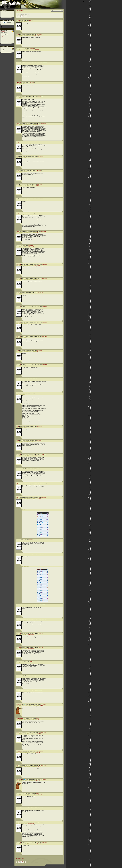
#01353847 (40, 185)
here (41, 826)
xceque (18, 246)
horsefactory (19, 704)
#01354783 (44, 619)
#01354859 (44, 780)
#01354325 (44, 264)
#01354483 (40, 351)
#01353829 (41, 156)
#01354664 (44, 483)
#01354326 (44, 278)
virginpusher (19, 751)
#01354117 (31, 246)
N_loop (2, 38)
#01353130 (38, 64)
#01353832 (39, 170)
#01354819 (40, 690)
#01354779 (44, 554)
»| (26, 16)
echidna (18, 540)
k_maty (18, 20)
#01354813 (31, 662)
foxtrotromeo (3, 40)
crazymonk (19, 213)
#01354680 (31, 540)
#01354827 (44, 733)
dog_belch (19, 633)
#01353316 (40, 35)
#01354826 (38, 718)
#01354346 (41, 293)
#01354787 (41, 633)
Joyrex (18, 124)
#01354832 (40, 751)
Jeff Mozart (3, 32)
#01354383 (44, 307)
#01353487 (32, 82)
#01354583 (38, 469)
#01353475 (44, 63)
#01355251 (44, 843)
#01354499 (32, 393)
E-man (18, 97)
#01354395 (44, 322)
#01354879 (41, 808)
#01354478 (44, 336)
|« (17, 16)
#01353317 (32, 49)
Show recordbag (32, 247)
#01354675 (44, 497)
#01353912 (32, 213)
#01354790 (41, 647)
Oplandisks (3, 36)
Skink (18, 35)
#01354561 (44, 455)
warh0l (18, 379)
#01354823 (44, 704)
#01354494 (44, 365)
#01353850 (41, 199)
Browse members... (4, 42)
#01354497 (35, 379)
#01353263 (37, 50)
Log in (2, 15)
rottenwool (19, 49)
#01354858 (44, 765)
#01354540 (40, 440)
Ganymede (19, 63)
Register (2, 16)
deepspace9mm (20, 469)
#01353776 (44, 142)
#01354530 (40, 426)
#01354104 (44, 232)
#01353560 (41, 97)
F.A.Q (2, 14)
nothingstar (3, 37)
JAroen (18, 170)
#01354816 (38, 676)
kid (17, 156)
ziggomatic (19, 483)
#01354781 (44, 605)
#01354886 (41, 822)
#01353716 (44, 124)
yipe (1, 39)
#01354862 (38, 794)
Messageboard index (20, 11)
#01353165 (38, 36)
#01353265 (31, 20)
